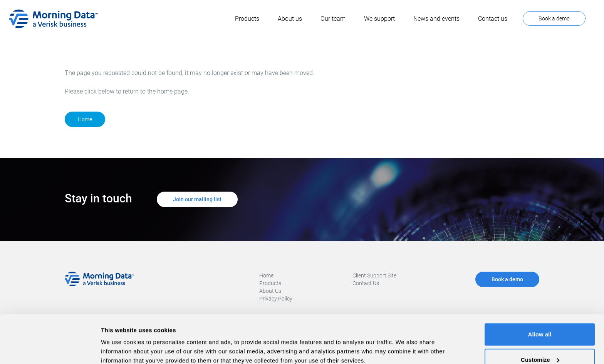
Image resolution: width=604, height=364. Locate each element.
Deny (540, 343)
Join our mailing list (197, 199)
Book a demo (554, 18)
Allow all (540, 293)
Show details (119, 340)
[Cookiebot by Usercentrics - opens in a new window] (50, 349)
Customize (540, 318)
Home (85, 119)
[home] (54, 19)
